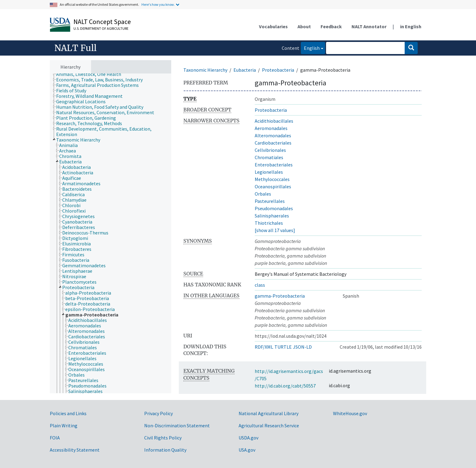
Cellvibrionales (270, 150)
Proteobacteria (278, 70)
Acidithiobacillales (274, 121)
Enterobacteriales (274, 165)
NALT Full (75, 48)
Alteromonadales (273, 135)
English (310, 48)
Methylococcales (272, 179)
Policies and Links (68, 413)
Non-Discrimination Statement (177, 425)
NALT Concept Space (102, 22)
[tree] (110, 234)
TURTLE (283, 347)
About (304, 26)
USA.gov (247, 450)
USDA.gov (248, 438)
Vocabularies (273, 26)
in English (411, 26)
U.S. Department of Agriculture (101, 28)
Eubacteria (245, 70)
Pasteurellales (270, 201)
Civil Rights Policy (163, 438)
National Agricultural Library (269, 413)
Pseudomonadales (274, 208)
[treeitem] (91, 74)
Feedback (331, 26)
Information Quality (165, 450)
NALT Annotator (369, 26)
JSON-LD (302, 347)
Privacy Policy (158, 413)
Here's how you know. (158, 4)
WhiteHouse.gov (350, 413)
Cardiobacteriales (273, 143)
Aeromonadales (271, 128)
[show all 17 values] (275, 230)
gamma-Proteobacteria (280, 296)
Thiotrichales (269, 223)
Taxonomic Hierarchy (205, 70)
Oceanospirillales (273, 186)
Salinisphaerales (272, 216)
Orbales (263, 194)
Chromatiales (269, 157)
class (260, 285)
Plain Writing (64, 425)
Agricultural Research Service (269, 425)
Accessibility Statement (75, 450)
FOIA (55, 438)
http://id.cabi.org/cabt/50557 (285, 386)
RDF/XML (264, 347)
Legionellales (269, 172)
